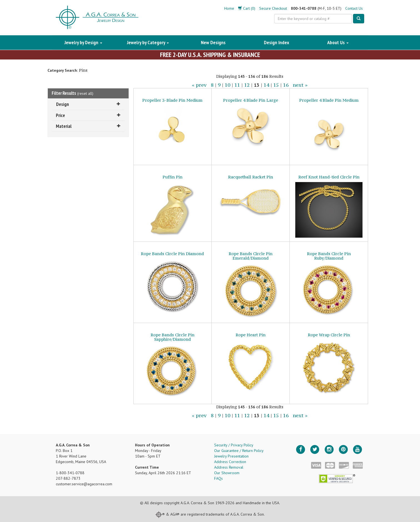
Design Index (277, 42)
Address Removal (229, 467)
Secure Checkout (273, 8)
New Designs (213, 42)
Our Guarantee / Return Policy (239, 451)
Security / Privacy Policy (234, 445)
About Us (338, 42)
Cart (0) (247, 8)
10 (227, 85)
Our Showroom (227, 473)
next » (300, 85)
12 (247, 85)
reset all (85, 93)
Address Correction (230, 462)
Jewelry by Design (83, 42)
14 (266, 85)
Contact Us (354, 8)
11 (237, 85)
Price (88, 115)
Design (88, 104)
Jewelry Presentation (231, 456)
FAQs (218, 478)
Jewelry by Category (148, 42)
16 (286, 85)
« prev (199, 85)
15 (276, 85)
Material (88, 126)
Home (229, 8)
